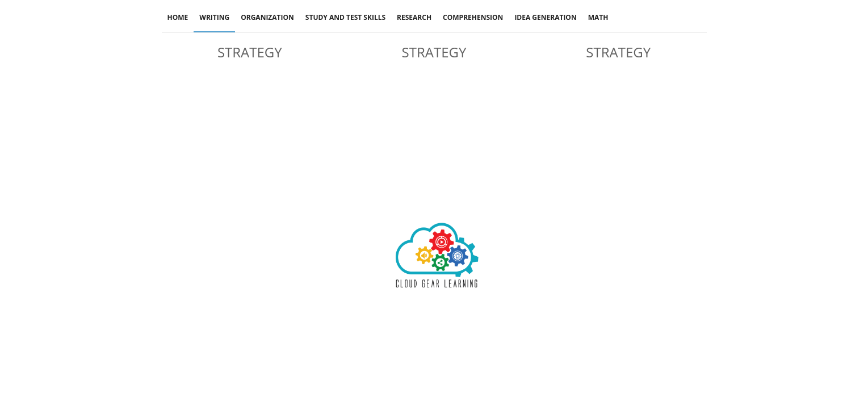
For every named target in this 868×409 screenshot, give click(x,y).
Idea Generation (545, 17)
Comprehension (473, 17)
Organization (267, 17)
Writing (214, 17)
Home (178, 17)
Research (414, 17)
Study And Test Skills (345, 17)
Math (598, 17)
